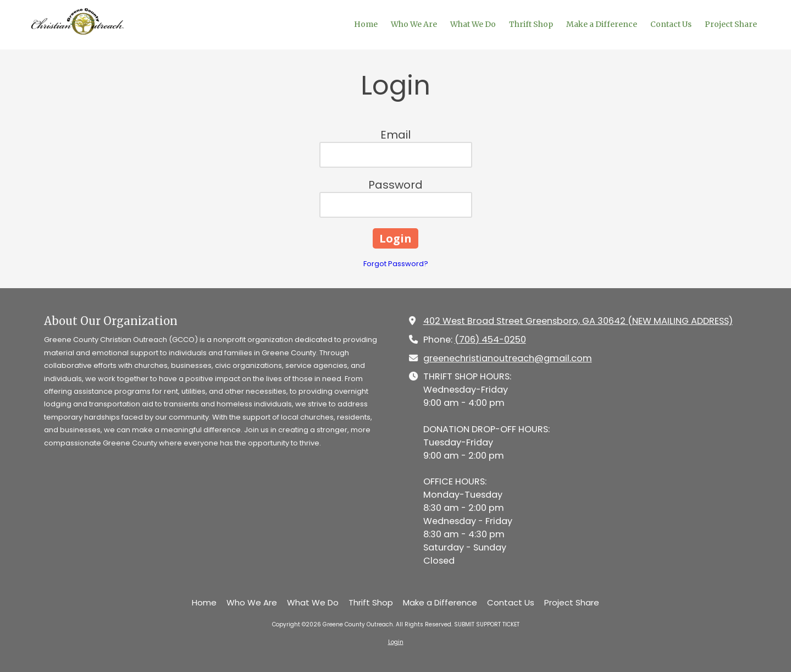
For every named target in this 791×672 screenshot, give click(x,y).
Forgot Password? (396, 264)
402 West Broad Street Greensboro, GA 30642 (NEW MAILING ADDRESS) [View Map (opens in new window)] (578, 321)
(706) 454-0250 (490, 340)
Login (396, 642)
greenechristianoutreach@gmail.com (508, 358)
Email (395, 135)
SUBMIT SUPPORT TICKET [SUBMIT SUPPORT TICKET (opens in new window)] (487, 624)
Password (395, 185)
